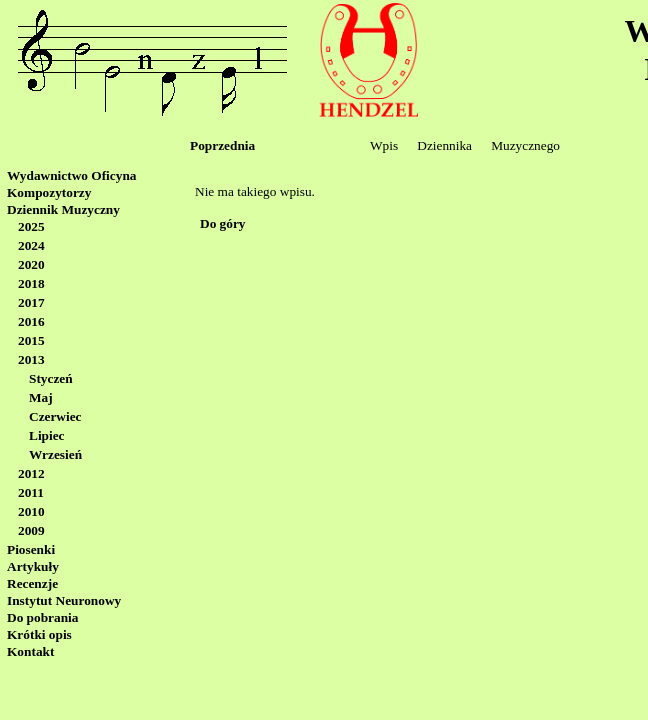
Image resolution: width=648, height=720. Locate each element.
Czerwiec (55, 416)
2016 (31, 321)
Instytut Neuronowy (64, 600)
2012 (31, 473)
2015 (31, 340)
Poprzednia (222, 145)
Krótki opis (39, 634)
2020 (31, 264)
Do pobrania (42, 617)
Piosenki (31, 549)
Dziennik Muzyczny (63, 209)
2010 (31, 511)
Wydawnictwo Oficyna (71, 175)
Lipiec (47, 435)
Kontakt (30, 651)
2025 (31, 226)
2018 (31, 283)
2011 (31, 492)
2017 (31, 302)
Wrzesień (55, 454)
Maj (41, 397)
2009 (31, 530)
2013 (31, 359)
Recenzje (32, 583)
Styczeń (51, 378)
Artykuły (33, 566)
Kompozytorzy (49, 192)
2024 (31, 245)
